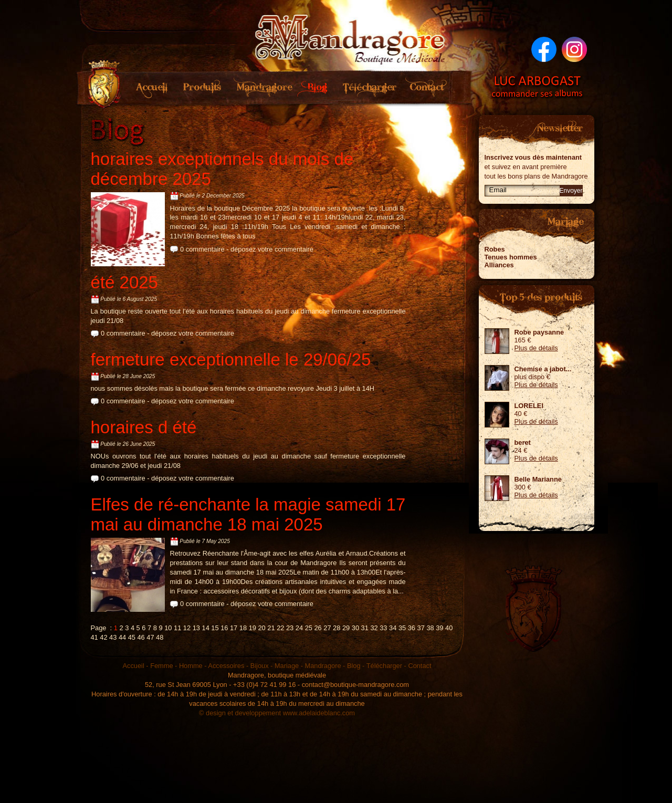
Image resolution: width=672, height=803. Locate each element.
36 (412, 628)
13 (196, 628)
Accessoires (226, 666)
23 (290, 628)
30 (355, 628)
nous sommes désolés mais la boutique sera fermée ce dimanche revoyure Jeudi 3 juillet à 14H (233, 388)
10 (168, 628)
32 (374, 628)
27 (327, 628)
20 (261, 628)
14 (206, 628)
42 (103, 637)
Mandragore (261, 88)
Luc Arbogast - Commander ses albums (537, 87)
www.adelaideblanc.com (319, 713)
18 (243, 628)
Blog (315, 88)
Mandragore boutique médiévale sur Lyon (351, 37)
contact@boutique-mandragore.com (355, 685)
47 (150, 637)
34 (393, 628)
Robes (495, 249)
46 (141, 637)
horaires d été (144, 427)
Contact (427, 88)
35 (402, 628)
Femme (161, 666)
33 (383, 628)
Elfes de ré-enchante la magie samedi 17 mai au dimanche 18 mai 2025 (248, 514)
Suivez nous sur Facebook (544, 49)
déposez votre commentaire (272, 249)
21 (271, 628)
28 (337, 628)
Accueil (153, 88)
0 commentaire (202, 249)
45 (132, 637)
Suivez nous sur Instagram (574, 49)
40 (449, 628)
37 (421, 628)
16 (224, 628)
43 (113, 637)
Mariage (287, 666)
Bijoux (260, 666)
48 (160, 637)
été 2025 (124, 282)
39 (439, 628)
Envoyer (571, 191)
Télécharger (369, 88)
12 (187, 628)
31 (365, 628)
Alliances (499, 265)
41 (94, 637)
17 (234, 628)
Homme (191, 666)
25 (309, 628)
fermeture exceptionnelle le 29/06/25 (231, 359)
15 (215, 628)
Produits (201, 88)
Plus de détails (536, 348)
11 (177, 628)
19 (253, 628)
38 (430, 628)
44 (122, 637)
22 (280, 628)
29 (346, 628)
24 (299, 628)
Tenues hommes (511, 257)
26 (318, 628)
